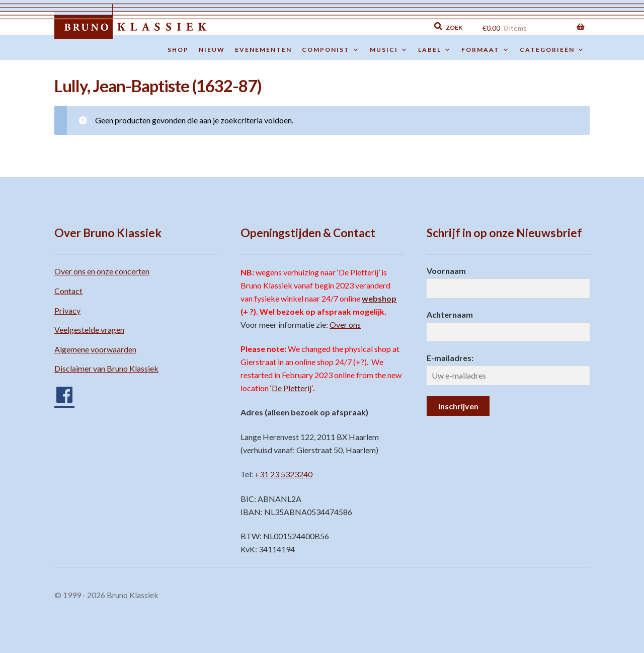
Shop (178, 50)
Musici (389, 50)
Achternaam (450, 314)
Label (435, 50)
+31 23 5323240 (284, 474)
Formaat (486, 50)
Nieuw (212, 50)
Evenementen (263, 50)
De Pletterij (292, 388)
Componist (331, 50)
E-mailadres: (450, 358)
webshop (379, 298)
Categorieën (552, 50)
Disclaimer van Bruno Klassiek (106, 368)
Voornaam (446, 271)
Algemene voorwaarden (95, 349)
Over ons (345, 324)
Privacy (67, 310)
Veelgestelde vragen (89, 330)
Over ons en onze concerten (102, 271)
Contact (68, 291)
